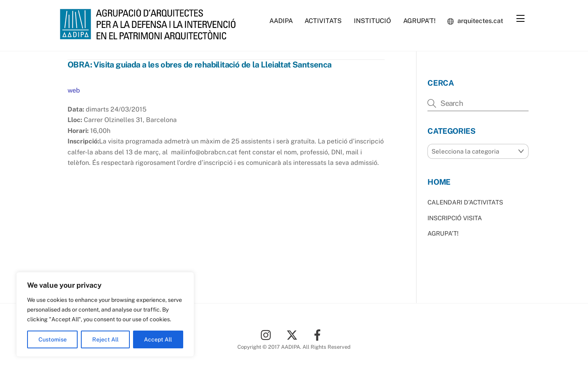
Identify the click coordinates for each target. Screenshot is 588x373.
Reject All (105, 339)
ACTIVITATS (323, 21)
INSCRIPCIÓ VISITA (455, 218)
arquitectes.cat (475, 21)
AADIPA (281, 21)
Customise (53, 339)
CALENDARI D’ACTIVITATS (465, 202)
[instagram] (268, 334)
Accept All (158, 339)
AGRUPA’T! (419, 21)
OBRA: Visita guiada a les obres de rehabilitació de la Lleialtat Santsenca (200, 65)
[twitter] (293, 334)
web (74, 90)
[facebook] (319, 334)
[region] (105, 314)
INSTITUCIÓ (372, 21)
